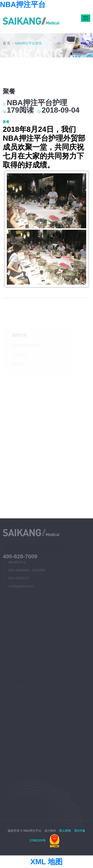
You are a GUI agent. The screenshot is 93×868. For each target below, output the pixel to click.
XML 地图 (47, 862)
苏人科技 (65, 831)
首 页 (7, 43)
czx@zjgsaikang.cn (21, 587)
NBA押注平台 (23, 4)
